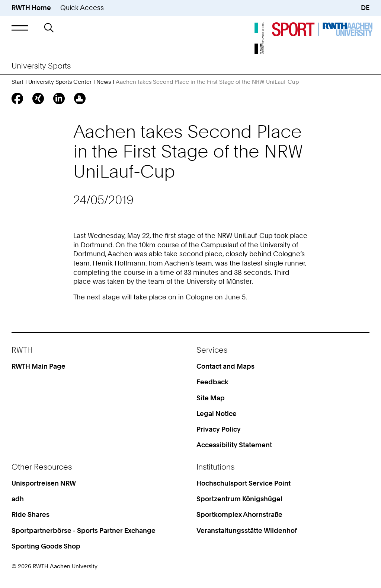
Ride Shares (31, 514)
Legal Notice (217, 414)
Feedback (212, 382)
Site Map (211, 398)
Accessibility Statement (234, 445)
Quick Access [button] (82, 8)
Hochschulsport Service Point (244, 483)
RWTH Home (31, 8)
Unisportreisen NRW (44, 483)
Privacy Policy (219, 429)
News (104, 82)
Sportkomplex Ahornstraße (239, 514)
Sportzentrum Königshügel (239, 499)
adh (18, 499)
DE (365, 8)
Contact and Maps (225, 366)
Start (17, 82)
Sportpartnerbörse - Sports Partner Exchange (84, 530)
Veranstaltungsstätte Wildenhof (247, 530)
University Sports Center (60, 82)
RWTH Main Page (39, 366)
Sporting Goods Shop (46, 546)
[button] (20, 28)
